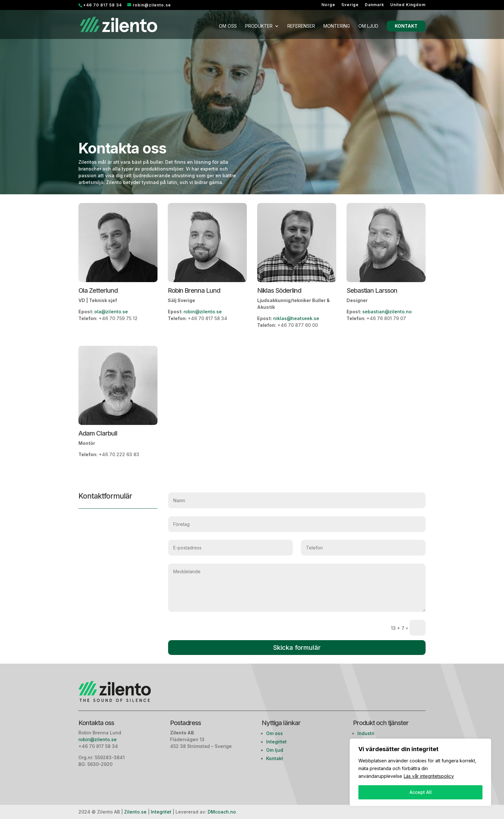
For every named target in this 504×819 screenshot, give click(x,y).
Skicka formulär (297, 648)
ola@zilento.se (111, 312)
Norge (328, 5)
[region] (420, 772)
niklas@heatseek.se (296, 318)
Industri (366, 733)
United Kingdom (408, 5)
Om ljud (368, 26)
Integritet (276, 742)
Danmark (374, 5)
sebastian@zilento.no (387, 312)
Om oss (228, 26)
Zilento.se (135, 812)
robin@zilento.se (203, 312)
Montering (337, 26)
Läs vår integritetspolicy (429, 776)
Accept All (421, 792)
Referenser (301, 26)
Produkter (259, 26)
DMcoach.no (222, 812)
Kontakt (406, 26)
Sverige (350, 5)
